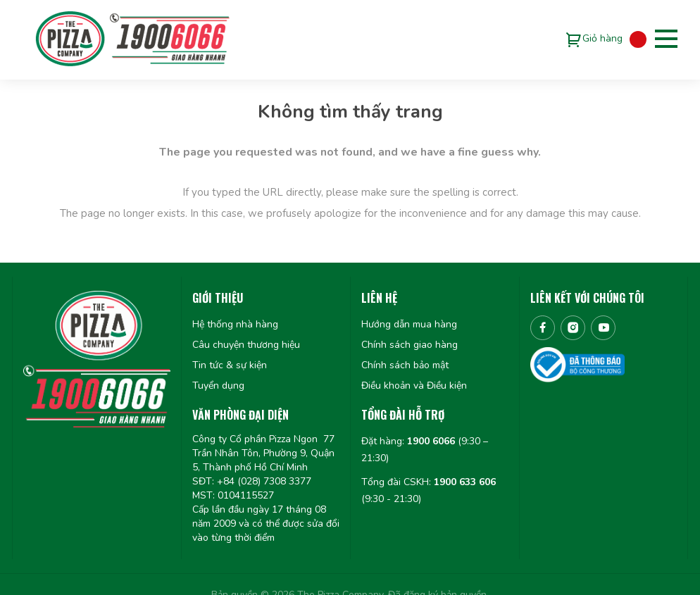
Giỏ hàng (602, 38)
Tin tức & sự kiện (230, 365)
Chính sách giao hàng (410, 345)
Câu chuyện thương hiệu (246, 345)
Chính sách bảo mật (405, 365)
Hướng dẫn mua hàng (409, 324)
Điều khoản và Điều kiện (414, 386)
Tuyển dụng (218, 386)
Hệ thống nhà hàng (235, 324)
